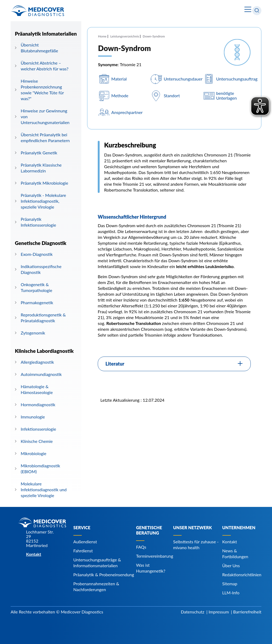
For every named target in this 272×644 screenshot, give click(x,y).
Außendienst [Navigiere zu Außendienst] (85, 542)
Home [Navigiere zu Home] (102, 36)
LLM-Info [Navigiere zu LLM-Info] (231, 593)
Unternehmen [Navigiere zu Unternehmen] (239, 528)
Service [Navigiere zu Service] (82, 528)
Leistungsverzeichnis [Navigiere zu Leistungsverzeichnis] (125, 36)
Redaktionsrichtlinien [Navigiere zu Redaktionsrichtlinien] (242, 575)
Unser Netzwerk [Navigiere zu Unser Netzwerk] (193, 528)
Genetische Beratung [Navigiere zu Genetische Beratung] (149, 530)
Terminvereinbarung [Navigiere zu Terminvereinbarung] (155, 556)
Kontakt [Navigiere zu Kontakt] (230, 542)
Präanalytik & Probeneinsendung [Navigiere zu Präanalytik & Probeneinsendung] (104, 575)
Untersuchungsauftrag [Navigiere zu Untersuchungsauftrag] (237, 79)
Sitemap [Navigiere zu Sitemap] (230, 584)
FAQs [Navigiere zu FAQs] (141, 547)
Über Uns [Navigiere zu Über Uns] (231, 565)
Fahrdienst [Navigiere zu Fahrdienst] (83, 551)
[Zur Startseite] (37, 11)
